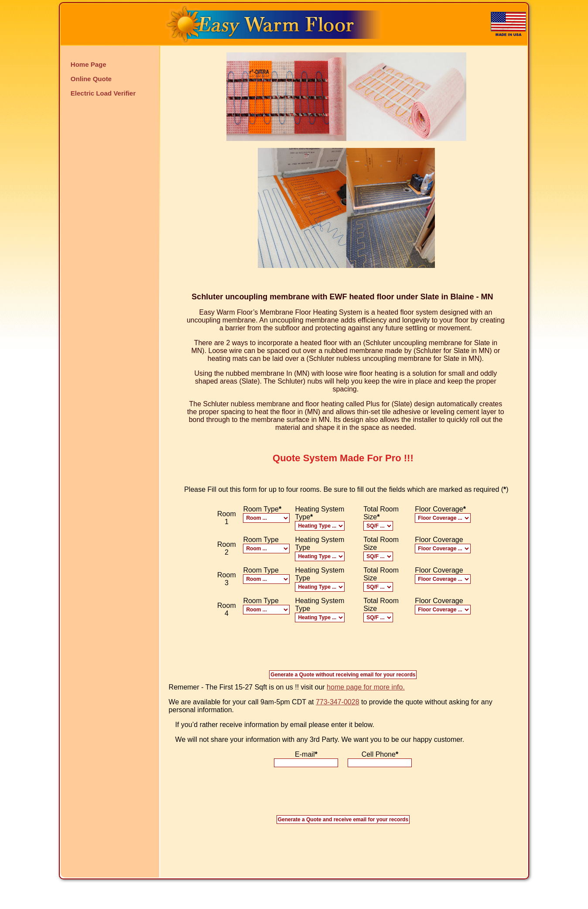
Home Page (89, 64)
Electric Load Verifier (103, 93)
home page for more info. (366, 687)
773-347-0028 (338, 702)
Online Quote (91, 79)
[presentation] (343, 795)
